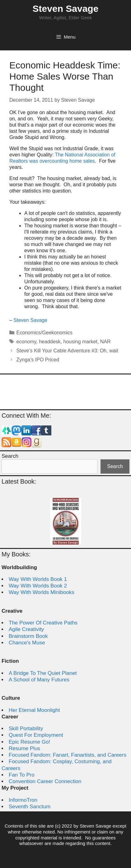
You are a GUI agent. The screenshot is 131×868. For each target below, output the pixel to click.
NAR (105, 342)
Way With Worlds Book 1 (38, 579)
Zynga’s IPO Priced (38, 360)
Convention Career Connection (45, 781)
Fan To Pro (22, 775)
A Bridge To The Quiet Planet (43, 673)
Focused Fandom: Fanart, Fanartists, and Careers (68, 755)
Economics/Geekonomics (45, 333)
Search (10, 456)
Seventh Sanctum (30, 807)
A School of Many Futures (39, 680)
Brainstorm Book (28, 636)
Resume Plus (24, 748)
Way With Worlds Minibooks (42, 592)
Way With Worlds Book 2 (38, 586)
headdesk (50, 342)
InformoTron (23, 800)
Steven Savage (66, 9)
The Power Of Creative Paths (43, 623)
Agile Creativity (26, 629)
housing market (80, 342)
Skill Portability (26, 729)
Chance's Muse (27, 643)
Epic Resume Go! (29, 742)
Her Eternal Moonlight (34, 710)
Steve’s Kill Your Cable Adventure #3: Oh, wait (67, 351)
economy (26, 342)
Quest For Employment (36, 735)
